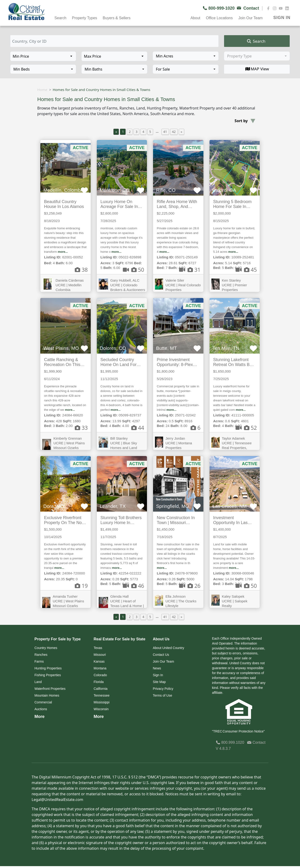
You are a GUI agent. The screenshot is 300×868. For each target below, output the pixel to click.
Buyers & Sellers (116, 18)
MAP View (257, 69)
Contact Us (161, 655)
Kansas (99, 661)
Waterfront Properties (50, 689)
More (39, 717)
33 (81, 428)
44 (138, 428)
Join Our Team (251, 18)
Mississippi (102, 702)
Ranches (41, 655)
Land (38, 682)
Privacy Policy (163, 689)
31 (190, 270)
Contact (256, 742)
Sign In (158, 675)
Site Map (159, 682)
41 (165, 132)
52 (246, 428)
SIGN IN (282, 18)
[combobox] (186, 56)
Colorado (100, 675)
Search (60, 18)
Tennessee (102, 695)
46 (133, 586)
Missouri (100, 655)
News (157, 668)
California (101, 689)
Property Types (84, 18)
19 (81, 586)
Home (42, 90)
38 (81, 270)
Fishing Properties (48, 675)
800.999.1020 (230, 742)
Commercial (43, 702)
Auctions (41, 709)
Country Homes (46, 648)
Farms (39, 661)
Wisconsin (101, 709)
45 (246, 270)
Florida (99, 682)
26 (190, 586)
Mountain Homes (47, 695)
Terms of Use (162, 695)
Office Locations (219, 18)
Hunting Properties (48, 668)
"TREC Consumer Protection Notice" (238, 731)
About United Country (169, 648)
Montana (100, 668)
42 (174, 132)
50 (133, 270)
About (195, 18)
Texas (98, 648)
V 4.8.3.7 (223, 749)
